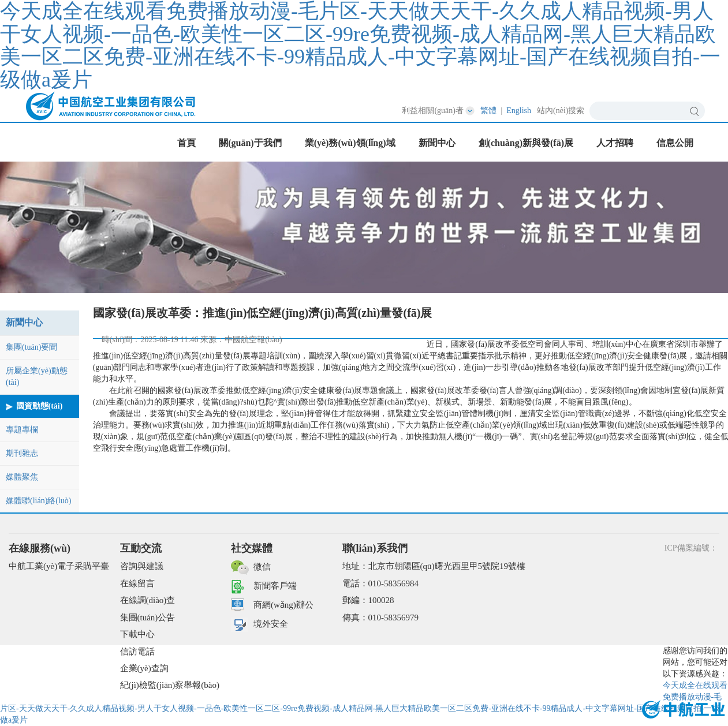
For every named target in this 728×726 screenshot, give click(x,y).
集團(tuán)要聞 (31, 347)
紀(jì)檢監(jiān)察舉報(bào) (170, 685)
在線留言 (137, 583)
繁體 (488, 111)
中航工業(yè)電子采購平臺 (59, 566)
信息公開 (675, 143)
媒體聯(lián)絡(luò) (39, 501)
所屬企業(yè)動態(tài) (37, 377)
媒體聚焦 (22, 477)
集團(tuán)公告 (148, 618)
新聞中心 (437, 143)
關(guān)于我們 (250, 143)
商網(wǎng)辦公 (283, 605)
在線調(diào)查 (148, 600)
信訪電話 (137, 652)
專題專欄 (22, 430)
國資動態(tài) (40, 406)
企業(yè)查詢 (144, 668)
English (519, 111)
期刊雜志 (22, 453)
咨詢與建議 (142, 566)
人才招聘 (615, 143)
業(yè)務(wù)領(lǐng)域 (350, 143)
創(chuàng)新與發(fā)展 (526, 143)
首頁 (186, 143)
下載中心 (137, 634)
